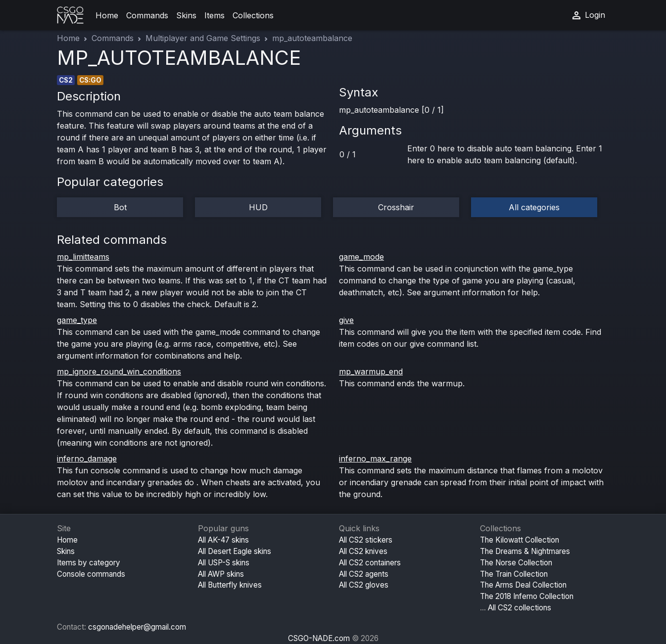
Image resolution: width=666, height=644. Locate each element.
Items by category (89, 563)
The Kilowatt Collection (520, 540)
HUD (258, 207)
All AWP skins (221, 574)
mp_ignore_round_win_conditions (119, 371)
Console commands (91, 574)
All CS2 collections (520, 608)
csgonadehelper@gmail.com (137, 627)
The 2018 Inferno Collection (527, 596)
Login (588, 15)
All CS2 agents (364, 574)
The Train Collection (514, 574)
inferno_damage (87, 459)
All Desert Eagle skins (235, 551)
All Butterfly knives (230, 585)
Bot (120, 207)
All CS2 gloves (364, 585)
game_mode (361, 257)
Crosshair (396, 207)
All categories (534, 207)
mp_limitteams (83, 257)
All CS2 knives (363, 551)
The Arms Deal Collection (523, 585)
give (346, 320)
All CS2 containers (370, 563)
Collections (253, 15)
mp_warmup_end (371, 371)
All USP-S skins (224, 563)
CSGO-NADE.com (319, 638)
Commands (147, 15)
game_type (77, 320)
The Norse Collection (516, 563)
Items (214, 15)
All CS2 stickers (366, 540)
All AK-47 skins (223, 540)
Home (107, 15)
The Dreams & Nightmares (525, 551)
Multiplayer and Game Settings (203, 38)
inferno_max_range (375, 459)
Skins (186, 15)
